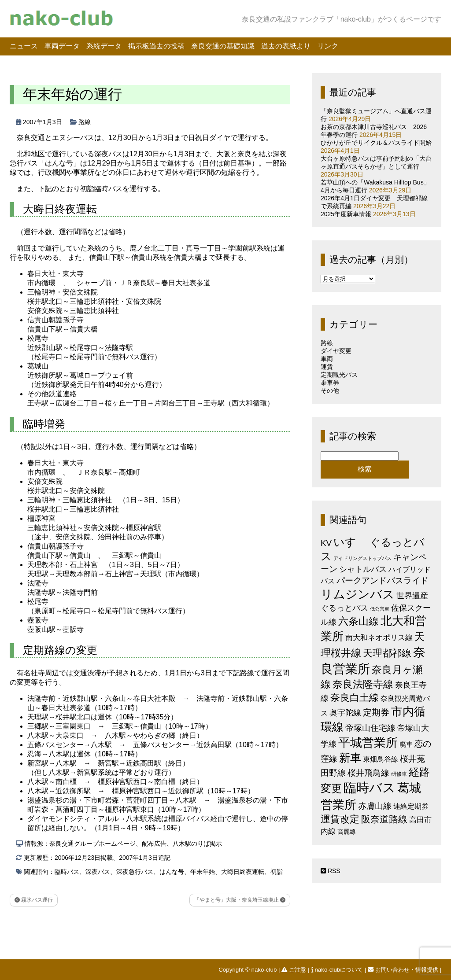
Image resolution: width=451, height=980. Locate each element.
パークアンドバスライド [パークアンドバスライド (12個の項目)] (383, 580)
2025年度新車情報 (346, 214)
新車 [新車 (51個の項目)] (350, 758)
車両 (327, 359)
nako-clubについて (338, 970)
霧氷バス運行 (34, 900)
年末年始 (203, 872)
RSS (331, 871)
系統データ (104, 46)
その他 (330, 391)
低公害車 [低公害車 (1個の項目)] (380, 609)
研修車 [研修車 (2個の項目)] (399, 774)
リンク (328, 46)
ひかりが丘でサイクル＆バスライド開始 (376, 143)
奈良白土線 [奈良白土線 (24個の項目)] (355, 698)
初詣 (277, 872)
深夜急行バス (135, 872)
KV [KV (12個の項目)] (326, 543)
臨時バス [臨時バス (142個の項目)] (370, 787)
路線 (85, 122)
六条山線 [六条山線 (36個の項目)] (359, 621)
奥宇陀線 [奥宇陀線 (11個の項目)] (345, 713)
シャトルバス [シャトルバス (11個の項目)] (363, 569)
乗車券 (330, 383)
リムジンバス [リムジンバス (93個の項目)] (358, 594)
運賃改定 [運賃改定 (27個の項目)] (340, 819)
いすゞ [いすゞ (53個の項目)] (351, 542)
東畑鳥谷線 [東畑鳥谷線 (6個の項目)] (381, 759)
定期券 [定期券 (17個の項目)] (376, 712)
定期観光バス (339, 375)
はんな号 (172, 872)
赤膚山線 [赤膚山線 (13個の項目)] (375, 806)
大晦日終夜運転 (243, 872)
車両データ (62, 46)
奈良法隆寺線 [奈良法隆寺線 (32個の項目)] (363, 684)
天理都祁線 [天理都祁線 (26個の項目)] (387, 653)
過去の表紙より (286, 46)
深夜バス (98, 872)
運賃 (327, 367)
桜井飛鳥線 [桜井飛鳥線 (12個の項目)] (368, 773)
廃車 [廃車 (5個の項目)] (406, 744)
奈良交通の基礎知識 (223, 46)
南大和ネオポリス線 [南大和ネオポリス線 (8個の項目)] (379, 637)
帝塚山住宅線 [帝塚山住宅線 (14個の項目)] (370, 728)
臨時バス (67, 872)
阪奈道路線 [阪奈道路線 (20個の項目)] (384, 819)
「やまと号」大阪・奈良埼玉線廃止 (240, 900)
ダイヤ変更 (336, 351)
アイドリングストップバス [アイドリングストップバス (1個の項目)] (362, 558)
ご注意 (294, 970)
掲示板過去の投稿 (156, 46)
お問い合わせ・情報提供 (404, 970)
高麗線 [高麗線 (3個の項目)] (347, 832)
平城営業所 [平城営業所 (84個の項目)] (368, 743)
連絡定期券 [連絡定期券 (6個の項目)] (411, 806)
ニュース (24, 46)
